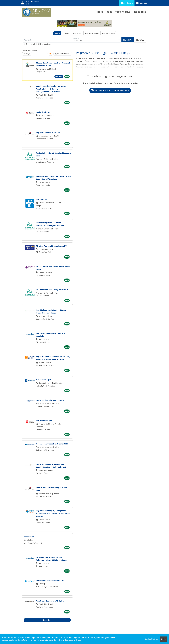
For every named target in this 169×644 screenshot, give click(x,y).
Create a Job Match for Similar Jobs (110, 90)
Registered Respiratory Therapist (50, 400)
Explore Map (77, 33)
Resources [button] (140, 12)
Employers (141, 3)
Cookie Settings (152, 639)
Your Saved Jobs (108, 33)
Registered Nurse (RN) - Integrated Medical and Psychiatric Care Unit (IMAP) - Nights (53, 513)
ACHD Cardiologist (44, 421)
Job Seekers (127, 3)
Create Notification (63, 54)
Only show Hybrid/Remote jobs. (38, 44)
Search (57, 33)
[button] (140, 40)
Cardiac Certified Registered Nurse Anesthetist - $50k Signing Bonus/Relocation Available (51, 89)
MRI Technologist (44, 380)
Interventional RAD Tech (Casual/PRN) (52, 290)
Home (100, 12)
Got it (163, 639)
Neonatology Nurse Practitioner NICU (52, 444)
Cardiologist (41, 199)
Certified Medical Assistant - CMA (50, 580)
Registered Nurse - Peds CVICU (49, 133)
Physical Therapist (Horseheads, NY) (52, 246)
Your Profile (123, 12)
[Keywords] (47, 40)
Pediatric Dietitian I (44, 112)
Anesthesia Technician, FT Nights (50, 601)
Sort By (26, 54)
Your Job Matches (92, 33)
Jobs (109, 12)
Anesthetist (29, 537)
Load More (47, 620)
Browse (66, 33)
